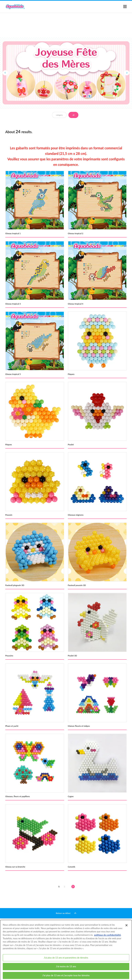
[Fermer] (126, 929)
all (73, 115)
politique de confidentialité (107, 938)
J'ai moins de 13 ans (66, 970)
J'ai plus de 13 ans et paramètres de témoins (66, 961)
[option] (66, 73)
